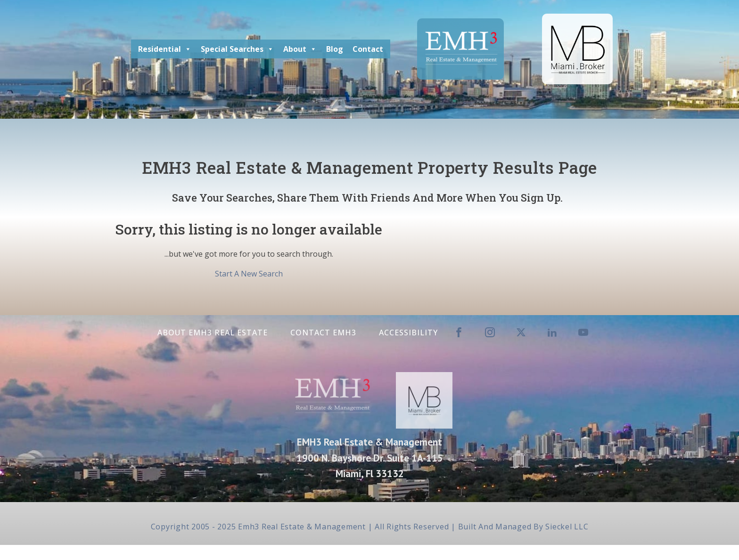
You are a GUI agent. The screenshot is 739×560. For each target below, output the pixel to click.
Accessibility (408, 333)
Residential (165, 49)
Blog (335, 49)
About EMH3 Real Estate (213, 333)
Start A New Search (249, 274)
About (300, 49)
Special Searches (237, 49)
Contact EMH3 (323, 333)
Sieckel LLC (567, 527)
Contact (368, 49)
